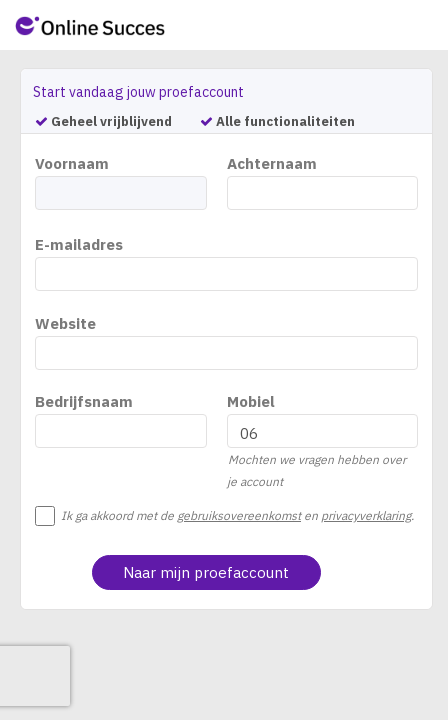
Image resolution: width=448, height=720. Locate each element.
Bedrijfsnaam (84, 401)
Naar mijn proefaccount (206, 572)
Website (65, 323)
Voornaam (72, 163)
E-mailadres (79, 244)
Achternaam (272, 163)
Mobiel (251, 401)
